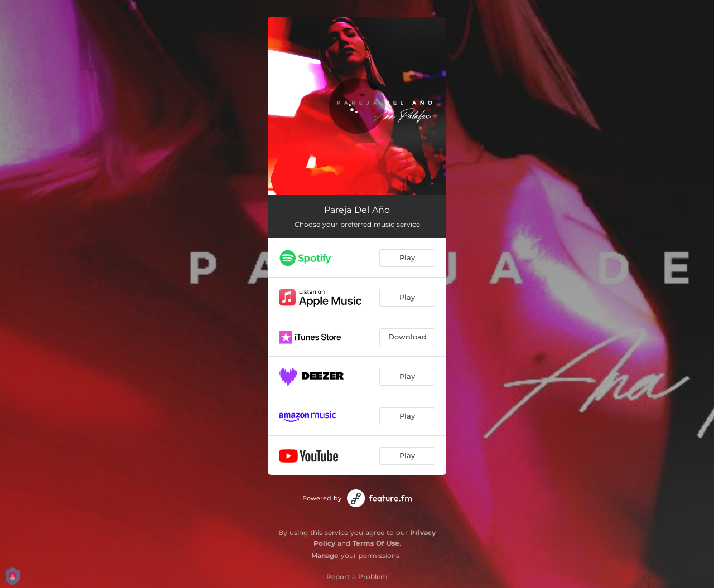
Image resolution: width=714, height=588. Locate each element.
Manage (325, 555)
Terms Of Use (376, 543)
